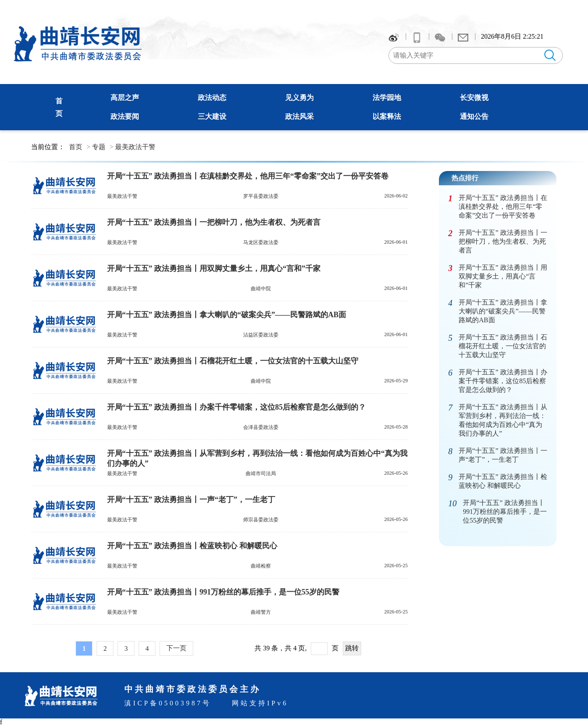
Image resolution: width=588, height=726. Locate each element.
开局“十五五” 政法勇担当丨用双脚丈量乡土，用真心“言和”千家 (214, 268)
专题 (99, 147)
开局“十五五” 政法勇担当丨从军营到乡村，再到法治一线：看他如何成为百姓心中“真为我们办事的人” (257, 458)
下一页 (176, 648)
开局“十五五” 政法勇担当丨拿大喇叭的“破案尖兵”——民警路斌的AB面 (227, 315)
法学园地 (387, 98)
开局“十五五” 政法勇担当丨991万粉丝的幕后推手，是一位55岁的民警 (223, 592)
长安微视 (474, 98)
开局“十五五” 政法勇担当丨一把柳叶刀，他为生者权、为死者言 (214, 222)
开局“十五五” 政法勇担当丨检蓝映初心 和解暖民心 (192, 546)
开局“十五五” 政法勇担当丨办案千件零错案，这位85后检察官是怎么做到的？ (237, 407)
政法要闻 (125, 117)
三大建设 (212, 117)
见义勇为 (299, 98)
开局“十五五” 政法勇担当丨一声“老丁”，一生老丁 (191, 500)
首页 (76, 147)
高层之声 (125, 98)
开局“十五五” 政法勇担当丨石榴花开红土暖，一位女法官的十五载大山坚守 (233, 361)
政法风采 (299, 117)
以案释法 (387, 117)
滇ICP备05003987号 (168, 703)
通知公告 (474, 117)
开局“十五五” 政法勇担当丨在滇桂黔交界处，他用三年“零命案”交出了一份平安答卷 (248, 176)
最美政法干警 (135, 147)
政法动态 (212, 98)
